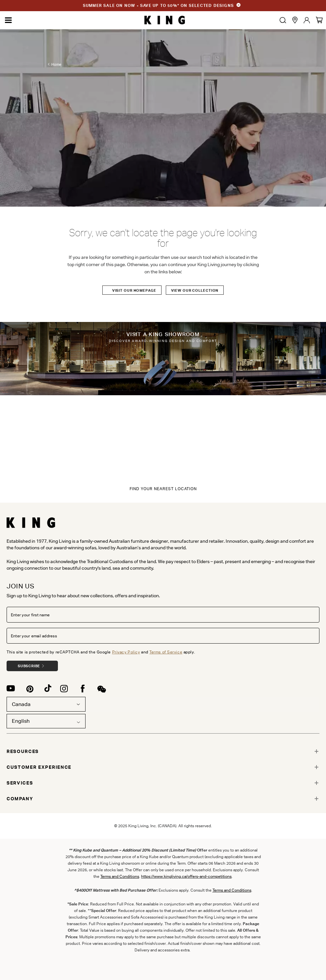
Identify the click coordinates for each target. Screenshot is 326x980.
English (21, 721)
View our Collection (195, 290)
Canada (46, 704)
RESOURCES (23, 751)
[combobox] (46, 721)
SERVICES (20, 783)
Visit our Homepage (134, 290)
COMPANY (20, 799)
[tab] (163, 751)
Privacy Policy (126, 652)
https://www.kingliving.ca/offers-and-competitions (186, 876)
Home (56, 65)
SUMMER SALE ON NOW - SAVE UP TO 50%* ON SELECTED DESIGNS (158, 5)
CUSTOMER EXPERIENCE (39, 767)
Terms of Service (166, 652)
